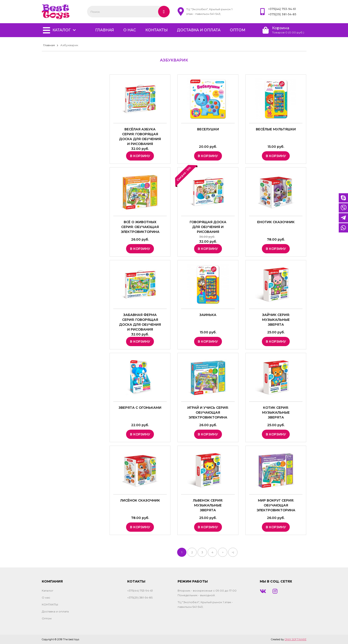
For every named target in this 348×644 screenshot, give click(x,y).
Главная (49, 45)
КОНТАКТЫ (156, 30)
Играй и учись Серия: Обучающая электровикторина (208, 412)
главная (105, 30)
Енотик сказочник (276, 222)
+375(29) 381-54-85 (282, 14)
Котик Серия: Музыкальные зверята (276, 412)
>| (233, 552)
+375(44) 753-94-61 (282, 9)
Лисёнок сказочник (140, 500)
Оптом (238, 30)
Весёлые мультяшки (276, 129)
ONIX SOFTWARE (296, 639)
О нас (130, 30)
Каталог (62, 30)
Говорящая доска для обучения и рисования (208, 227)
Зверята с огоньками (140, 408)
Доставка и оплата (199, 30)
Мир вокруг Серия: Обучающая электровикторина (276, 505)
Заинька (208, 315)
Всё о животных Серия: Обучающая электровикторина (140, 227)
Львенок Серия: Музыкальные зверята (208, 505)
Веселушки (208, 129)
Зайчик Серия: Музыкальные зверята (276, 320)
